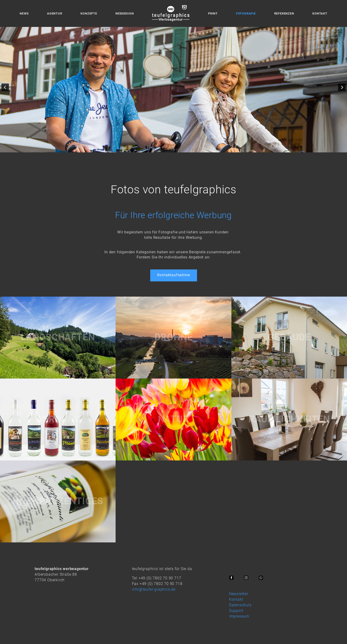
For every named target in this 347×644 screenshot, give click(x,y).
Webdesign (124, 13)
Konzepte (89, 13)
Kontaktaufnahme (174, 275)
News (24, 13)
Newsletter (239, 594)
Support (236, 611)
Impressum (239, 616)
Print (213, 13)
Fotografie (246, 13)
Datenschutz (240, 605)
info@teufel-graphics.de (154, 589)
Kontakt (320, 13)
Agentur (55, 13)
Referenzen (284, 13)
